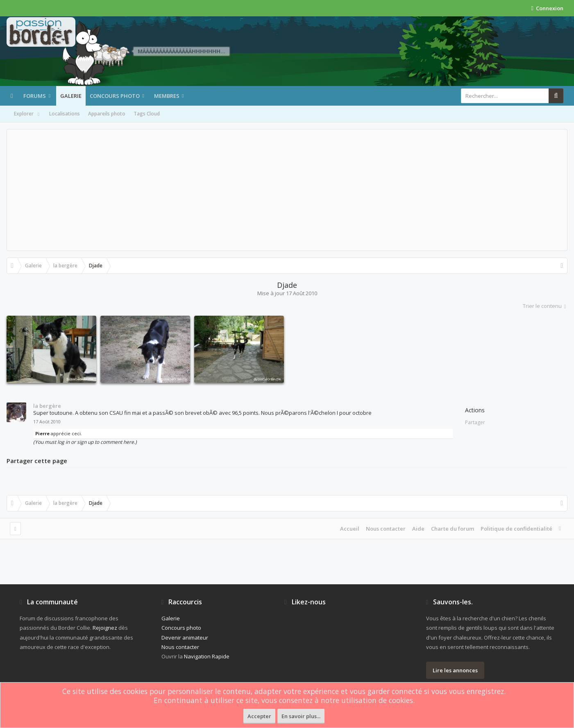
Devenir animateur (185, 638)
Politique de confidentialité (516, 529)
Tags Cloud (147, 114)
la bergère (47, 406)
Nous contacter (386, 529)
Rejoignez (105, 628)
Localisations (65, 114)
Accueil (350, 529)
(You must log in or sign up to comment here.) (85, 442)
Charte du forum (453, 529)
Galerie (71, 96)
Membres (167, 96)
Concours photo (115, 96)
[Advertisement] (287, 190)
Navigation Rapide (207, 656)
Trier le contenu (545, 306)
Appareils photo (107, 114)
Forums (35, 96)
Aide (418, 529)
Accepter (259, 716)
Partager (475, 422)
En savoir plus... (301, 716)
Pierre (42, 433)
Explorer (27, 114)
